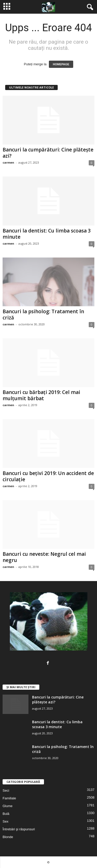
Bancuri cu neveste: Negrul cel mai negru (44, 557)
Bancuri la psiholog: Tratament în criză (43, 315)
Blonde (8, 837)
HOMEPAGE (61, 64)
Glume (8, 806)
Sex (5, 821)
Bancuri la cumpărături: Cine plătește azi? (48, 153)
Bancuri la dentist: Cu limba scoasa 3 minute (47, 234)
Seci (6, 790)
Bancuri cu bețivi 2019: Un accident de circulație (48, 476)
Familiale (9, 798)
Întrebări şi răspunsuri (19, 829)
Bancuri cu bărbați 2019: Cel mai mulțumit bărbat (41, 395)
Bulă (6, 814)
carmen (8, 162)
